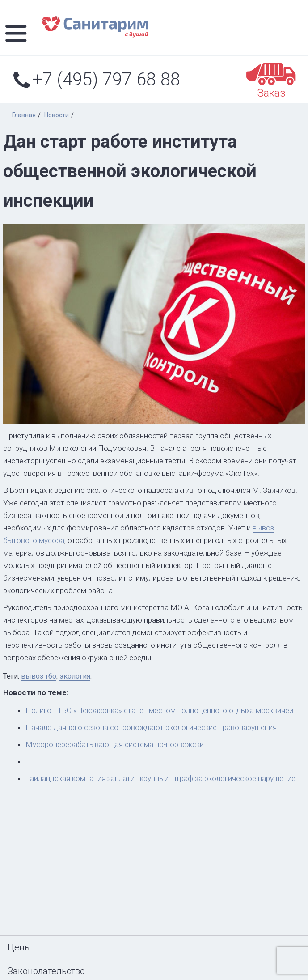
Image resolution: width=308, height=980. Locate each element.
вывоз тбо (39, 676)
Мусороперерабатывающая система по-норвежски (115, 744)
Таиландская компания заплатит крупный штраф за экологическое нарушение (160, 778)
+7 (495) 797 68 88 (97, 78)
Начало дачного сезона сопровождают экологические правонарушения (151, 727)
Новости (57, 115)
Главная (24, 115)
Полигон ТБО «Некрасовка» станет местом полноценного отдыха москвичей (159, 710)
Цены (19, 947)
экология (75, 676)
